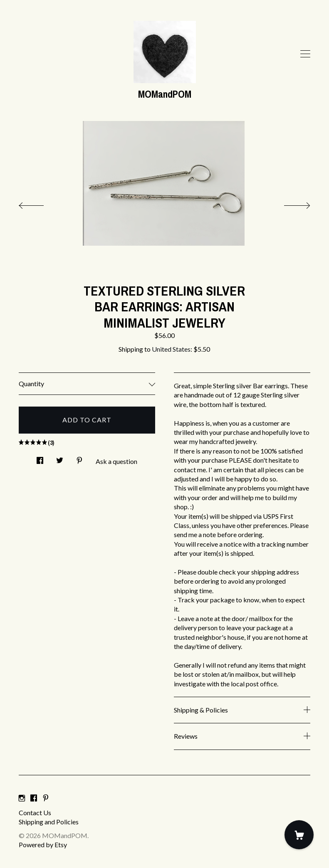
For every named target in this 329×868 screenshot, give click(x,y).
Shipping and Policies (49, 822)
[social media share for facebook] (40, 458)
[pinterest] (46, 798)
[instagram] (22, 798)
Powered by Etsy (43, 845)
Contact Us (35, 813)
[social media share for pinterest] (79, 458)
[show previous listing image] (40, 203)
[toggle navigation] (305, 54)
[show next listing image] (289, 203)
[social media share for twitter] (60, 458)
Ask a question (116, 461)
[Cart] (299, 835)
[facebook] (34, 798)
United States (171, 349)
